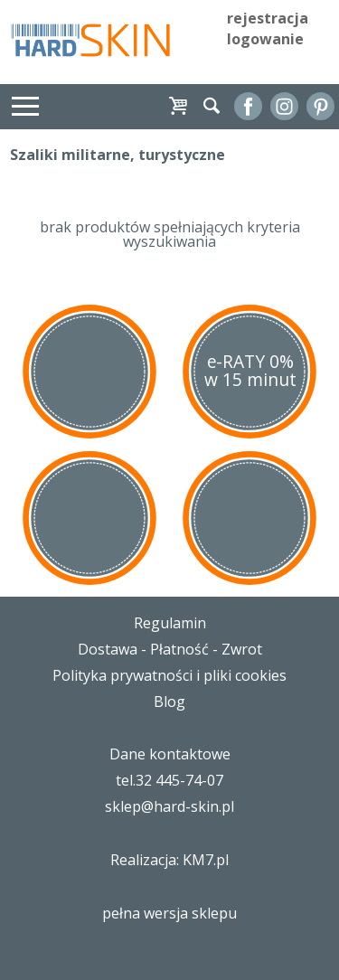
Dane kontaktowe (170, 754)
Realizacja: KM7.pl (169, 860)
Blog (169, 702)
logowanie (265, 39)
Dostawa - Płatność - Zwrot (170, 649)
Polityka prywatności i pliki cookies (169, 675)
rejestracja (268, 18)
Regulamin (170, 623)
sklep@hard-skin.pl (169, 806)
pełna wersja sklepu (169, 913)
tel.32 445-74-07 (169, 780)
